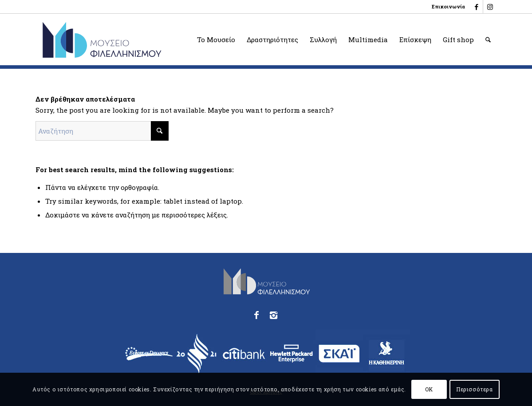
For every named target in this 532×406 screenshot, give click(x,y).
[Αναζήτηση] (488, 39)
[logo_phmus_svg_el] (134, 39)
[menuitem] (446, 7)
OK (429, 389)
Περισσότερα (475, 389)
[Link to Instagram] (490, 7)
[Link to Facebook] (476, 7)
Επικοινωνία (448, 6)
